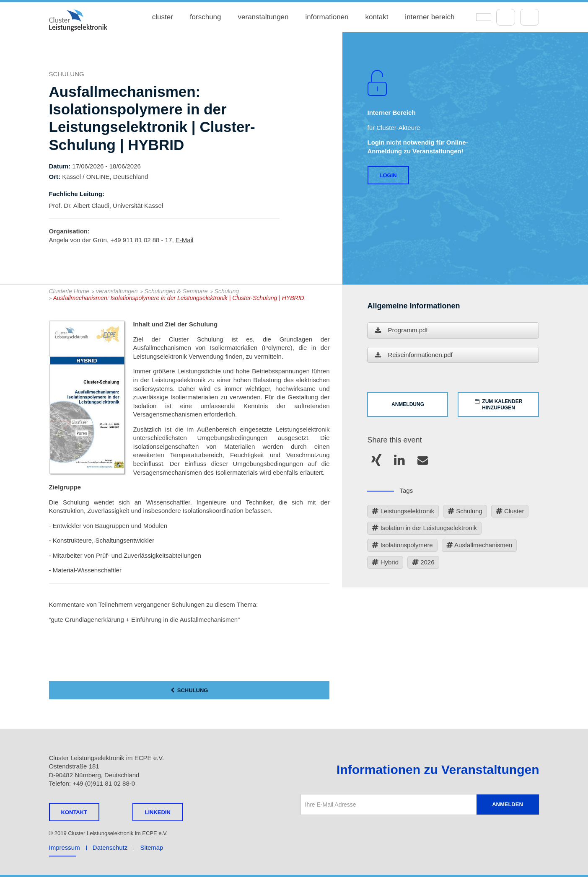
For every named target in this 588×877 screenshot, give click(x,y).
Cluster (510, 511)
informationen (327, 17)
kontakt (377, 17)
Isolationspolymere (402, 545)
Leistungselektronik (403, 511)
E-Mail (185, 240)
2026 (423, 563)
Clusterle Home (69, 291)
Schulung (227, 291)
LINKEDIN (157, 812)
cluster (163, 17)
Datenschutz (110, 847)
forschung (206, 17)
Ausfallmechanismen (479, 545)
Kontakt (74, 812)
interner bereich (430, 17)
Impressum (65, 847)
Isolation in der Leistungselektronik (424, 528)
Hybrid (385, 563)
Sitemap (152, 847)
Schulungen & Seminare (176, 291)
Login (388, 175)
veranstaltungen (263, 17)
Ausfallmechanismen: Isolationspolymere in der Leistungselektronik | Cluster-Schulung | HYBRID (179, 298)
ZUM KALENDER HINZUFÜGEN (499, 405)
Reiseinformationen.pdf (414, 356)
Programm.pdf (401, 331)
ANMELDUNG (408, 404)
